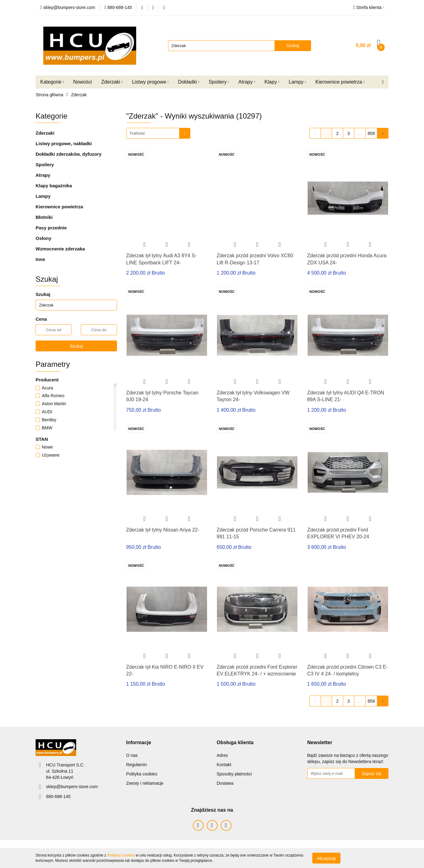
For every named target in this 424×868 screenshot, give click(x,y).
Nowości (83, 82)
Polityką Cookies (121, 855)
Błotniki (44, 217)
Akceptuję (326, 858)
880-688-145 (58, 796)
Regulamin (137, 765)
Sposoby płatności (234, 774)
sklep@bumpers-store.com (72, 787)
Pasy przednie (51, 228)
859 (371, 133)
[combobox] (158, 133)
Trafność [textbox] (137, 133)
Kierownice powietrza (340, 82)
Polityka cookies (142, 774)
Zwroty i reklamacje (145, 783)
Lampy (297, 82)
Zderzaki (112, 82)
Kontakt (224, 765)
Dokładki (189, 82)
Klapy (272, 82)
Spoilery (219, 82)
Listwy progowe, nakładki (64, 143)
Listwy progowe (150, 82)
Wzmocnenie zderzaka (60, 249)
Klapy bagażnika (54, 186)
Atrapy (247, 82)
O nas (132, 755)
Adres (222, 755)
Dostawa (225, 783)
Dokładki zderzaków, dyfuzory (69, 154)
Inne (40, 259)
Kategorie (52, 82)
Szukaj (76, 346)
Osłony (43, 238)
